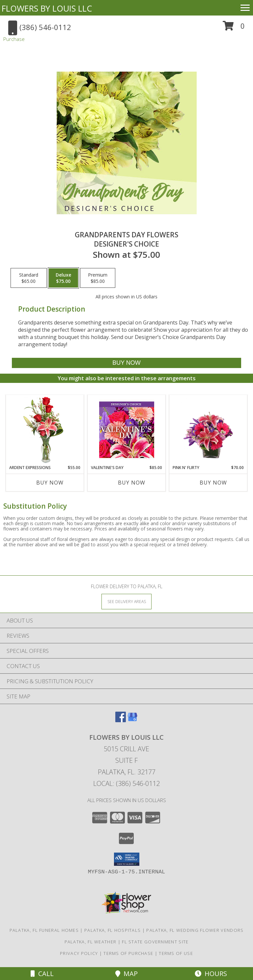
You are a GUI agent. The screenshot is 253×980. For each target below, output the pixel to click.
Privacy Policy (79, 953)
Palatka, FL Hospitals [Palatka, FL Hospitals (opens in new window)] (112, 930)
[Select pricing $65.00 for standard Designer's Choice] (29, 278)
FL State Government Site (155, 942)
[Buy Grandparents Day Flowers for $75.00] (126, 363)
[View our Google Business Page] (132, 720)
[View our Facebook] (121, 720)
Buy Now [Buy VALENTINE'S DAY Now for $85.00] (132, 483)
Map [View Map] (126, 974)
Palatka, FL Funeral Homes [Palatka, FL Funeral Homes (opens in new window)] (44, 930)
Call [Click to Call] (42, 974)
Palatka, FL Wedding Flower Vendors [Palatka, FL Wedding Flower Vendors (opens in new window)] (195, 930)
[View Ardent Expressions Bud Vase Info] (45, 430)
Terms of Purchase (128, 953)
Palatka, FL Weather (91, 942)
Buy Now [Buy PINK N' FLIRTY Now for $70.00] (213, 483)
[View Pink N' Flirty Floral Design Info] (208, 430)
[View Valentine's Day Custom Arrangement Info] (127, 430)
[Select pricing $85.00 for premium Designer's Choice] (98, 278)
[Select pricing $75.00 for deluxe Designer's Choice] (63, 278)
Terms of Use (176, 953)
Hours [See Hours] (211, 974)
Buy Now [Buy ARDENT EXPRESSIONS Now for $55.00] (50, 483)
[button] (234, 28)
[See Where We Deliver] (126, 601)
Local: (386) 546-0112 (126, 783)
